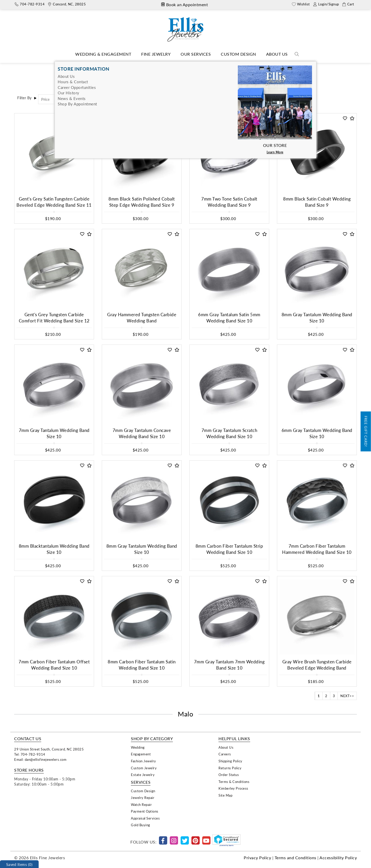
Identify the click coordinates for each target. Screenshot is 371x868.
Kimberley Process (233, 788)
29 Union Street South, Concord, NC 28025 (49, 749)
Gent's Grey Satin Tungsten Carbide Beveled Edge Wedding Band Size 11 (54, 202)
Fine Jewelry (156, 54)
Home (163, 65)
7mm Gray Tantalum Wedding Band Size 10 (54, 433)
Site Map (225, 795)
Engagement (141, 754)
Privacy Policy (257, 858)
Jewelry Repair (143, 798)
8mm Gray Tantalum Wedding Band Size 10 (317, 318)
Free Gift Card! (366, 432)
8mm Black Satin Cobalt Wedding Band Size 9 (317, 202)
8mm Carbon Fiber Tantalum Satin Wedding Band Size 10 (142, 665)
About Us (277, 54)
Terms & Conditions (234, 782)
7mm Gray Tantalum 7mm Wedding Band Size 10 (229, 665)
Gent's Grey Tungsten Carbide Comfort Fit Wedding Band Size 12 (54, 318)
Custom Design (238, 54)
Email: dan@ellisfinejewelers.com (40, 759)
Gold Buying (141, 825)
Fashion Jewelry (144, 761)
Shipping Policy (230, 761)
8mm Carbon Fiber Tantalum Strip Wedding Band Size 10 (229, 549)
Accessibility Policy (338, 858)
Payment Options (145, 811)
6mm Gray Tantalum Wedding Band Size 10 (317, 433)
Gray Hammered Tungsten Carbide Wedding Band (142, 318)
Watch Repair (141, 804)
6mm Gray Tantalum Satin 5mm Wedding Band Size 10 (229, 318)
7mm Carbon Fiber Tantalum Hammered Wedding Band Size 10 (317, 549)
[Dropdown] (103, 54)
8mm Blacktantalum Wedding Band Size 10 (54, 549)
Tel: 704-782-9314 (30, 754)
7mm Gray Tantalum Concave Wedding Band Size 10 (142, 433)
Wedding (138, 747)
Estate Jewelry (143, 775)
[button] (82, 118)
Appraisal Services (145, 818)
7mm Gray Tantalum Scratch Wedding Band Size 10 (229, 433)
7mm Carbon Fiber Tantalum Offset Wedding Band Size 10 (54, 665)
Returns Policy (230, 768)
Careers (225, 754)
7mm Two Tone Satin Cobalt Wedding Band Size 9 (229, 202)
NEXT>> (347, 696)
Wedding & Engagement (103, 54)
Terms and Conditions (296, 858)
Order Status (229, 775)
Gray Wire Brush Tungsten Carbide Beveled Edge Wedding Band (317, 665)
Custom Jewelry (144, 768)
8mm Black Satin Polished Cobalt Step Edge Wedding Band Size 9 (142, 202)
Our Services (196, 54)
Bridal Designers (187, 65)
